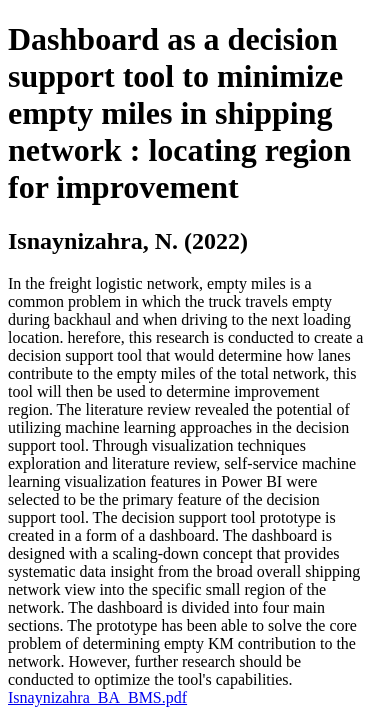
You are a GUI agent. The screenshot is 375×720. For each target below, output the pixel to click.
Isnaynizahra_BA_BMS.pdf (97, 697)
